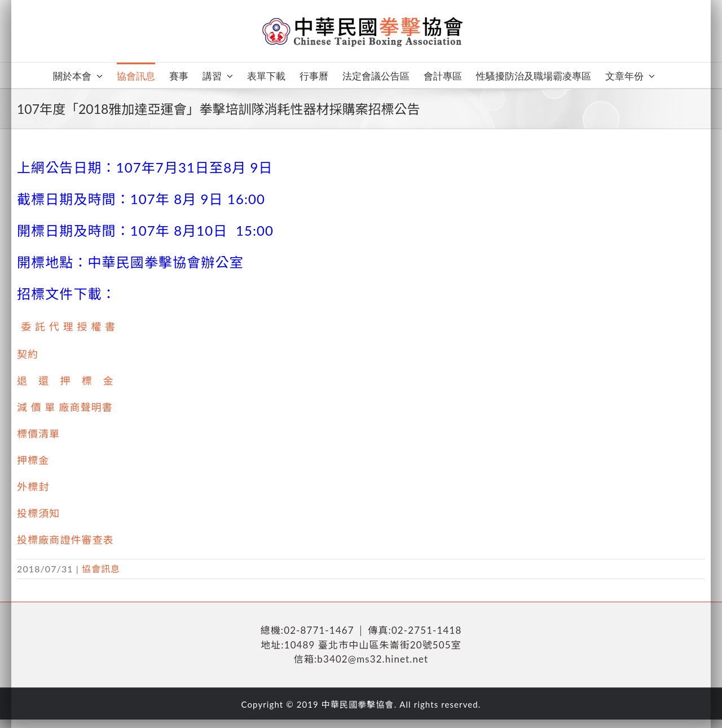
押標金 (33, 460)
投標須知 (38, 513)
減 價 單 (36, 407)
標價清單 (38, 434)
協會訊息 (101, 569)
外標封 (33, 487)
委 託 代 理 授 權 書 (68, 327)
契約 (28, 354)
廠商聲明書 (86, 407)
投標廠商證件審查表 (65, 540)
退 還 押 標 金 (65, 381)
